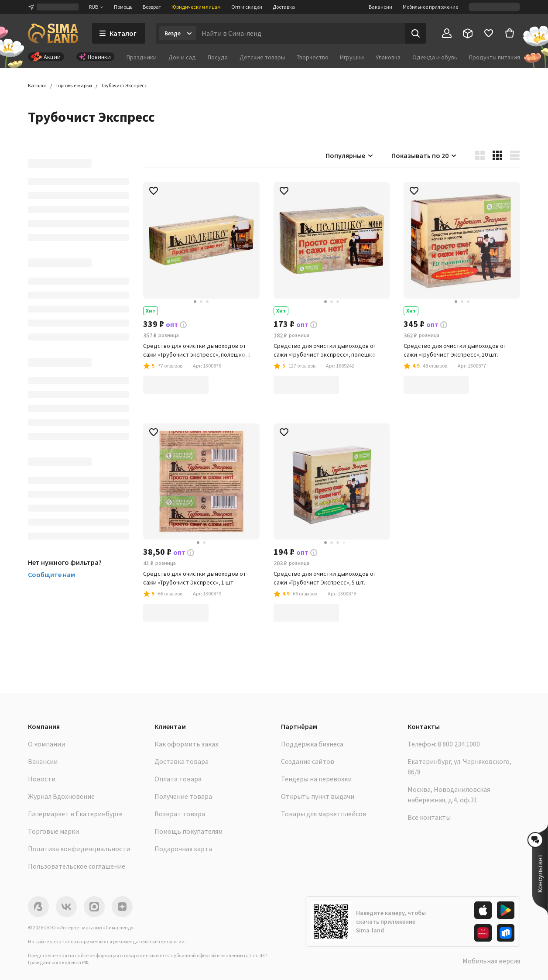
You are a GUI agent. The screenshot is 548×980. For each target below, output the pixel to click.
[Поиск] (415, 33)
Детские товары (262, 57)
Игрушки (352, 57)
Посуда (218, 57)
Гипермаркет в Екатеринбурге (75, 814)
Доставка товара (182, 761)
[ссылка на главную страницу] (53, 33)
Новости (42, 779)
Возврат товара (180, 814)
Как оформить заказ (186, 744)
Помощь (123, 7)
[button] (124, 86)
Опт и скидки (247, 7)
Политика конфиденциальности (79, 849)
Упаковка (388, 57)
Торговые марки (53, 831)
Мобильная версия (491, 961)
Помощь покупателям (188, 831)
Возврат (152, 7)
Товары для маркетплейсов (324, 814)
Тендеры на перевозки (316, 779)
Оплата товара (178, 779)
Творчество (313, 57)
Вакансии (380, 7)
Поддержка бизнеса (312, 744)
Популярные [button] (350, 155)
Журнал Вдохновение (61, 796)
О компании (46, 744)
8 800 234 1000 (459, 744)
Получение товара (183, 796)
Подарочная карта (183, 849)
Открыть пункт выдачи (318, 796)
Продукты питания (495, 57)
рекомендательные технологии (149, 941)
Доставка (284, 7)
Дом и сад (182, 57)
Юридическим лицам (196, 7)
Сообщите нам (51, 574)
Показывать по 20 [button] (424, 155)
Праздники (142, 57)
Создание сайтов (308, 761)
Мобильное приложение (430, 7)
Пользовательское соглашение (77, 866)
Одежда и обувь (435, 57)
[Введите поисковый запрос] (301, 33)
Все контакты (429, 817)
